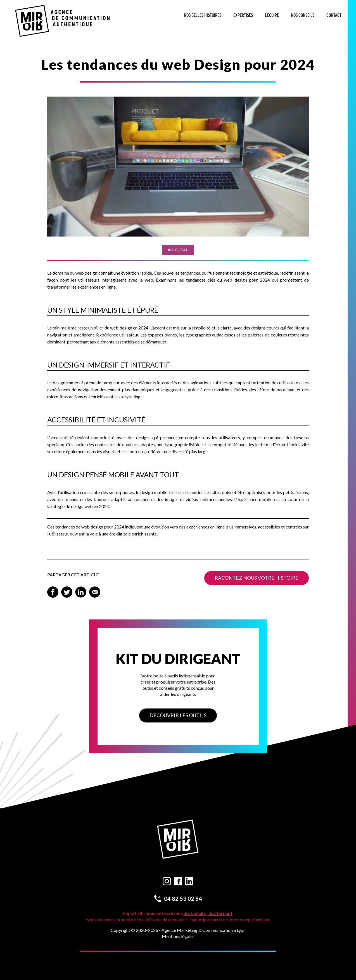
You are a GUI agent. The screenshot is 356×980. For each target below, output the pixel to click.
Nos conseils (303, 15)
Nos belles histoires (203, 15)
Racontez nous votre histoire (257, 578)
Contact (334, 15)
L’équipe (272, 15)
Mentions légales (178, 936)
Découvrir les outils (178, 715)
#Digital (178, 250)
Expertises (243, 15)
